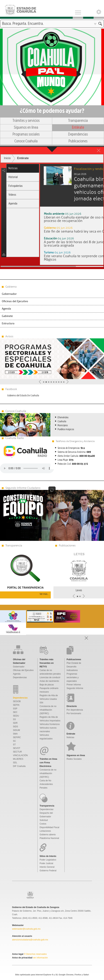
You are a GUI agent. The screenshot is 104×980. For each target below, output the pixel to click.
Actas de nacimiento (49, 681)
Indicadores (72, 670)
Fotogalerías (15, 186)
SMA (15, 734)
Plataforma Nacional (49, 838)
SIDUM (16, 730)
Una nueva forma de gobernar (52, 46)
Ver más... (44, 594)
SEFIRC (17, 737)
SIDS (15, 727)
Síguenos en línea (26, 127)
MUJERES (18, 759)
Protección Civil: (73, 464)
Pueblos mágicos (66, 429)
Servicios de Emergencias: (71, 448)
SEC (15, 712)
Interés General (47, 867)
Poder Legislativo (48, 860)
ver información (40, 958)
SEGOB (17, 701)
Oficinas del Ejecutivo (15, 301)
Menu (78, 9)
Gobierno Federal (48, 871)
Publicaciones (78, 141)
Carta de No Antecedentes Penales (46, 784)
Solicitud (44, 820)
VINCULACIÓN (20, 755)
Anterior (40, 382)
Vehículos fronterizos (50, 724)
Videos (12, 195)
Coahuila (62, 421)
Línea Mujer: (65, 460)
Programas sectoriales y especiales (73, 677)
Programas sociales (26, 134)
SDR (15, 723)
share (4, 171)
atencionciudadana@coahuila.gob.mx (30, 940)
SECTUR (17, 752)
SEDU (16, 716)
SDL (15, 763)
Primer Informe (74, 685)
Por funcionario (74, 713)
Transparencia (78, 121)
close (99, 150)
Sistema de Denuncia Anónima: (74, 452)
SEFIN (16, 705)
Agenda (13, 203)
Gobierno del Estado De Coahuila (23, 396)
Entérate (78, 127)
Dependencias (78, 134)
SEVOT (17, 748)
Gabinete (7, 316)
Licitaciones (45, 831)
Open (99, 9)
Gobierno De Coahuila (24, 9)
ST (14, 745)
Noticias (13, 168)
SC (14, 741)
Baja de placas (47, 685)
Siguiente (67, 382)
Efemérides (63, 417)
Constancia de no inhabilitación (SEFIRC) (48, 710)
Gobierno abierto (48, 835)
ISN (41, 703)
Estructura (8, 324)
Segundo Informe (75, 688)
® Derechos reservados (35, 954)
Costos (43, 824)
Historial (13, 177)
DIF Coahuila (19, 766)
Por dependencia (75, 710)
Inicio (7, 158)
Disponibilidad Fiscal (49, 827)
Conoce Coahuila (26, 141)
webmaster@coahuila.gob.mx (26, 929)
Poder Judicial (46, 863)
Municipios (63, 425)
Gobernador (9, 294)
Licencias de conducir (50, 677)
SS (14, 719)
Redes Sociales (74, 759)
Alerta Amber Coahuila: (76, 456)
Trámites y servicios (26, 121)
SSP (15, 709)
